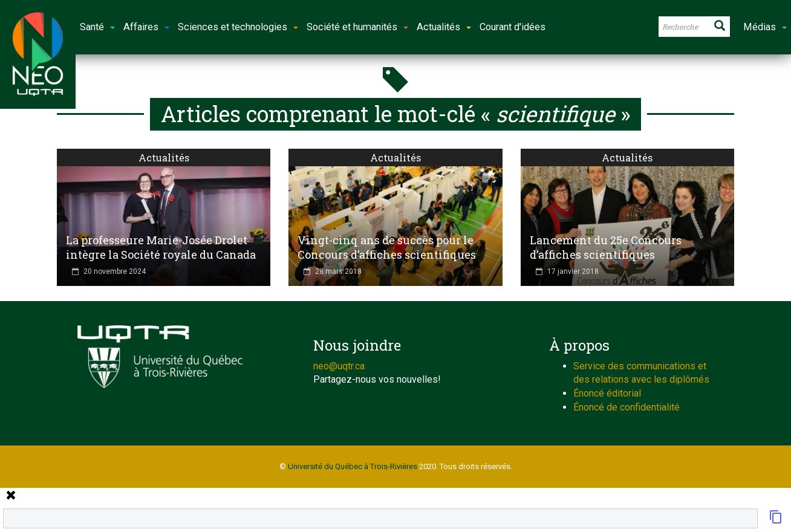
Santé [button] (97, 27)
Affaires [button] (146, 27)
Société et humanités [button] (357, 27)
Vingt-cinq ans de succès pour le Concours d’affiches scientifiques (387, 247)
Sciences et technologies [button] (238, 27)
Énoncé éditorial (607, 393)
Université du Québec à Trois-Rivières (353, 466)
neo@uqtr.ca (339, 366)
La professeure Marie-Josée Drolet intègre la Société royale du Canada (161, 247)
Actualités (164, 157)
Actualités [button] (444, 27)
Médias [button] (765, 27)
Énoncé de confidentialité (627, 407)
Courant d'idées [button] (513, 27)
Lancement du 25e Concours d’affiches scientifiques (606, 247)
